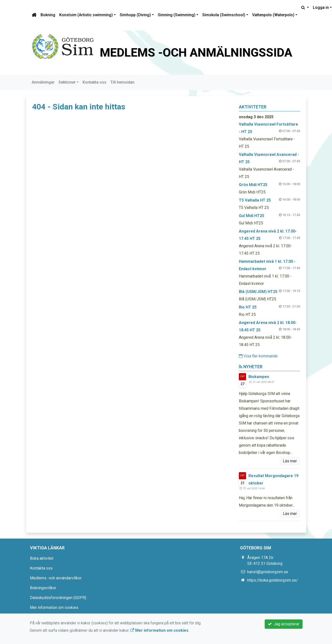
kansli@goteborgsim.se (268, 572)
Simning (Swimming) (177, 15)
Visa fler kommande (258, 356)
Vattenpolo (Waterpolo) (273, 15)
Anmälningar (43, 82)
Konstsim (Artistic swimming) (86, 15)
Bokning (48, 15)
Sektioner (67, 82)
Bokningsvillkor (43, 588)
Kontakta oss (94, 82)
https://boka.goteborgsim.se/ (273, 580)
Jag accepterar (284, 624)
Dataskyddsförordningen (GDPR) (58, 598)
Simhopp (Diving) (135, 15)
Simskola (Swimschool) (224, 15)
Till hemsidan (122, 82)
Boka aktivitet (42, 558)
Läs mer (290, 461)
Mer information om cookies (54, 607)
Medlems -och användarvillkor (56, 578)
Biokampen (259, 377)
